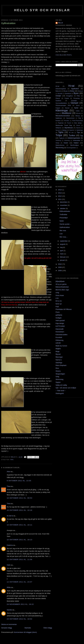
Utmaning (67, 140)
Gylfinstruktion (65, 227)
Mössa (78, 116)
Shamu (58, 371)
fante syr (59, 304)
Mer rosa (63, 230)
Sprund (58, 130)
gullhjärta (59, 315)
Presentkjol (63, 218)
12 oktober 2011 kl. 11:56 (20, 559)
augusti (63, 244)
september (64, 241)
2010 (60, 264)
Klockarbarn (60, 332)
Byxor (76, 93)
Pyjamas (61, 123)
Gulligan (59, 318)
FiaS (57, 307)
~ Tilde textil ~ (61, 391)
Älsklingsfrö (60, 393)
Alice (9, 472)
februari (63, 257)
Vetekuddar (77, 140)
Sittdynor (58, 128)
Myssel (58, 354)
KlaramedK (60, 329)
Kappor (58, 108)
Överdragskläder (71, 148)
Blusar (66, 91)
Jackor (78, 105)
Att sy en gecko (61, 284)
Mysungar (59, 357)
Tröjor (59, 135)
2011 (60, 199)
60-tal (57, 86)
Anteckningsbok (61, 89)
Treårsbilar (63, 214)
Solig (57, 377)
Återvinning (60, 148)
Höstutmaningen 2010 (63, 105)
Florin (58, 312)
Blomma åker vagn (62, 290)
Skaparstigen (60, 374)
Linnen (58, 113)
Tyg (81, 136)
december (64, 202)
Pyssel (69, 123)
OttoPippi (59, 363)
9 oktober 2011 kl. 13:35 (19, 481)
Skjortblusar (69, 128)
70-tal (71, 86)
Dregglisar (69, 96)
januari (63, 260)
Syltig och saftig (61, 385)
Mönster (78, 113)
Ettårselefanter (65, 211)
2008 (60, 271)
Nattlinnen (59, 118)
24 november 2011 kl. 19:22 (20, 604)
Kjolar (76, 108)
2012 (60, 196)
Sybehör (72, 130)
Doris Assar (60, 295)
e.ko (57, 298)
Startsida (28, 628)
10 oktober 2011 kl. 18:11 (20, 525)
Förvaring (76, 98)
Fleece (58, 98)
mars (62, 254)
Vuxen (66, 143)
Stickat (64, 130)
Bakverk (58, 91)
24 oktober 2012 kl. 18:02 (20, 619)
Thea (9, 486)
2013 (60, 193)
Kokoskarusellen (61, 335)
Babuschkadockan (62, 287)
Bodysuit (80, 91)
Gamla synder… (65, 224)
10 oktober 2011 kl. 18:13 (20, 540)
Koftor (78, 111)
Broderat (68, 93)
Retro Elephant (61, 365)
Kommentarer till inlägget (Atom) (25, 632)
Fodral (67, 98)
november (64, 205)
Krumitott (59, 337)
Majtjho (58, 349)
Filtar (78, 96)
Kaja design (60, 323)
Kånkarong (59, 340)
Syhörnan (80, 130)
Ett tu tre (59, 301)
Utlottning (58, 140)
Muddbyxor (67, 113)
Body (72, 91)
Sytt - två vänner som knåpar (66, 388)
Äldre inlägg (48, 628)
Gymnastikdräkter (61, 103)
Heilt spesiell (60, 321)
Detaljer (58, 96)
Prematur (66, 121)
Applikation (75, 89)
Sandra (9, 610)
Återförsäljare (75, 145)
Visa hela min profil (64, 55)
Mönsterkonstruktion (63, 116)
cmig (57, 293)
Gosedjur (74, 101)
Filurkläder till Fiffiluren (64, 309)
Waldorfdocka (60, 145)
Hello (9, 565)
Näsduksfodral (70, 118)
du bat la (10, 516)
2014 (60, 190)
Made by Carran (61, 346)
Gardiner (58, 101)
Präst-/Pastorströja (77, 121)
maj (62, 247)
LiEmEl (58, 343)
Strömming (59, 379)
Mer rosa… (63, 237)
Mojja (58, 351)
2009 (60, 267)
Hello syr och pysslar (42, 10)
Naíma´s (59, 360)
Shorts (78, 125)
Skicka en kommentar (9, 624)
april (62, 251)
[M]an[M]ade (60, 281)
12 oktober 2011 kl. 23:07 (20, 582)
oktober (63, 208)
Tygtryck (62, 138)
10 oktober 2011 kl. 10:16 (20, 510)
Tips (12, 460)
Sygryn (58, 382)
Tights (61, 132)
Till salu (71, 133)
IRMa (9, 587)
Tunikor (72, 135)
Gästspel (74, 103)
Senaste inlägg (7, 628)
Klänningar (62, 110)
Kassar (67, 108)
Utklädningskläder (74, 138)
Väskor (76, 143)
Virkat (57, 143)
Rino (57, 368)
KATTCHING (60, 326)
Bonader (60, 94)
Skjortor (78, 128)
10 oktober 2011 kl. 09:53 (20, 498)
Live (61, 234)
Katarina (10, 545)
